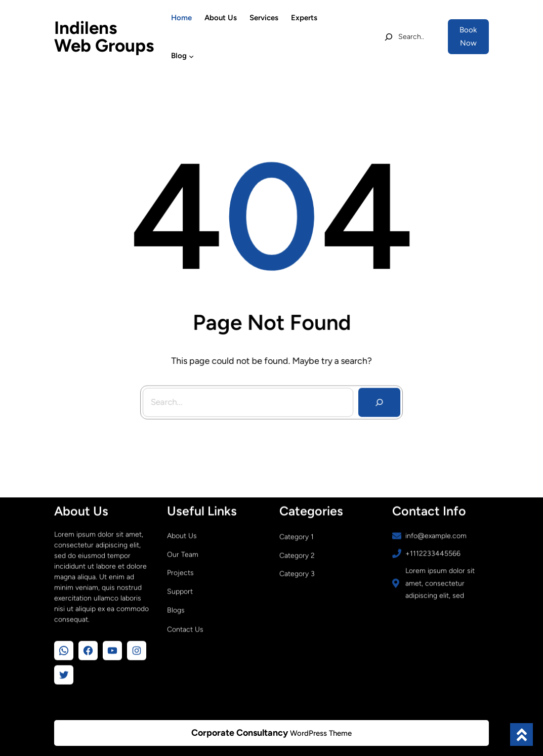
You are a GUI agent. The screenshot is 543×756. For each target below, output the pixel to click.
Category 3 (297, 572)
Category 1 (297, 535)
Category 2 (297, 554)
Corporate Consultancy (240, 733)
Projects (180, 571)
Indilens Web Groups (104, 37)
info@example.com (436, 534)
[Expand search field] (404, 37)
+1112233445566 (433, 552)
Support (180, 590)
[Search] (377, 399)
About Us (182, 534)
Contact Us (185, 628)
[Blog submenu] (191, 56)
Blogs (176, 608)
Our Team (183, 553)
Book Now (468, 36)
